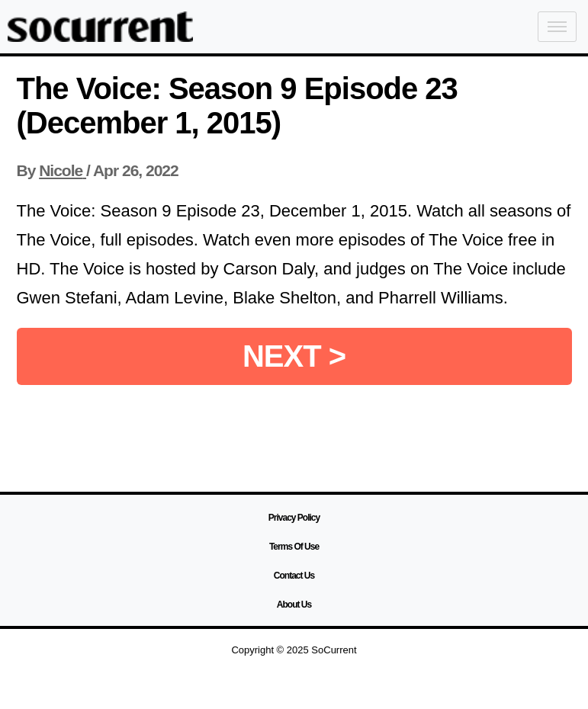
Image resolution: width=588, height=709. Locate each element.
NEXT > (294, 356)
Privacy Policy (294, 518)
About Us (294, 605)
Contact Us (294, 576)
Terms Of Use (294, 547)
